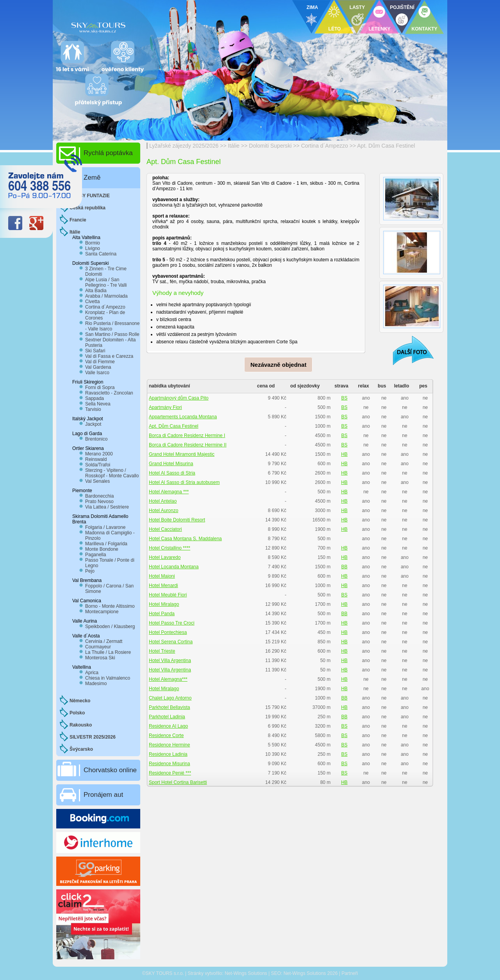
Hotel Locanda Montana (174, 567)
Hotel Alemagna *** (169, 492)
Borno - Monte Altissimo (110, 606)
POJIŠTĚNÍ (402, 7)
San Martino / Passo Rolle (112, 334)
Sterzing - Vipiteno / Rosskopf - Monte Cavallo (112, 473)
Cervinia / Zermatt (104, 641)
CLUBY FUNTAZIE (90, 196)
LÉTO (335, 29)
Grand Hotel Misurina (171, 464)
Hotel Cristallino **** (170, 548)
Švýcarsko (81, 749)
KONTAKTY (425, 29)
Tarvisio (93, 409)
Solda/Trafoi (98, 465)
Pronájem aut (103, 795)
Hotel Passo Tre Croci (172, 623)
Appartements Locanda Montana (183, 417)
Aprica (92, 673)
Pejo (90, 571)
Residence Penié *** (170, 773)
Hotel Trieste (162, 651)
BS (344, 398)
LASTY (357, 7)
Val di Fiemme (100, 362)
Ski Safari (95, 351)
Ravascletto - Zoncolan (109, 393)
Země (92, 178)
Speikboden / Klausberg (110, 627)
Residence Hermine (169, 745)
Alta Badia (96, 291)
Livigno (93, 248)
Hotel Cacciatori (165, 529)
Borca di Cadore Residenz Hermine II (188, 445)
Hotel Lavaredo (165, 557)
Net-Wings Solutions (246, 973)
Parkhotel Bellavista (169, 707)
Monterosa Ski (100, 658)
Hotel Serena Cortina (171, 642)
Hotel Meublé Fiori (168, 595)
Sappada (95, 398)
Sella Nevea (98, 404)
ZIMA (312, 7)
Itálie (234, 146)
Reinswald (96, 459)
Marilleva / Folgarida (106, 544)
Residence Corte (166, 735)
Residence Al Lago (168, 726)
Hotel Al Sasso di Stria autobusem (184, 482)
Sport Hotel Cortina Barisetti (178, 782)
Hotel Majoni (162, 576)
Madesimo (96, 684)
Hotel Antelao (163, 501)
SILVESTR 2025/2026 (93, 737)
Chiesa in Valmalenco (108, 678)
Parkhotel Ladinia (167, 717)
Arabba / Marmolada (106, 296)
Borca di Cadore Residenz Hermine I (187, 436)
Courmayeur (98, 647)
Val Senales (97, 481)
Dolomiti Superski (270, 146)
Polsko (77, 713)
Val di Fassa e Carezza (109, 356)
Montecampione (102, 612)
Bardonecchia (99, 496)
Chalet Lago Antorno (170, 698)
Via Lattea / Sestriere (107, 507)
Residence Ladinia (168, 754)
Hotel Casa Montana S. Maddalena (185, 539)
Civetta (92, 302)
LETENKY (379, 29)
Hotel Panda (162, 614)
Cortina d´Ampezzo (325, 146)
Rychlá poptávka (108, 153)
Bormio (93, 243)
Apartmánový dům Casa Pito (179, 398)
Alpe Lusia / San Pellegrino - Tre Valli (106, 282)
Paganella (96, 555)
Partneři (350, 973)
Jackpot (93, 424)
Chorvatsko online (110, 770)
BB (344, 567)
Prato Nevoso (99, 502)
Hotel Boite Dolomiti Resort (177, 520)
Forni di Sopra (100, 387)
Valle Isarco (97, 373)
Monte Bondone (102, 549)
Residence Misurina (169, 764)
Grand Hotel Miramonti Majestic (182, 454)
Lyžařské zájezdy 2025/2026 (184, 146)
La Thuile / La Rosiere (108, 652)
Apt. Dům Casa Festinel (386, 146)
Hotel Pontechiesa (168, 632)
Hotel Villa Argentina (170, 660)
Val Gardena (98, 367)
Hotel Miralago (164, 604)
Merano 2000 (99, 454)
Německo (80, 701)
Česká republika (87, 208)
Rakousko (81, 725)
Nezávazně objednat (278, 365)
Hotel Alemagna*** (168, 679)
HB (344, 454)
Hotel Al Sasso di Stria (172, 473)
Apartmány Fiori (165, 407)
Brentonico (96, 439)
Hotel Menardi (163, 586)
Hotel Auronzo (163, 511)
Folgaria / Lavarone (105, 527)
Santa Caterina (101, 254)
